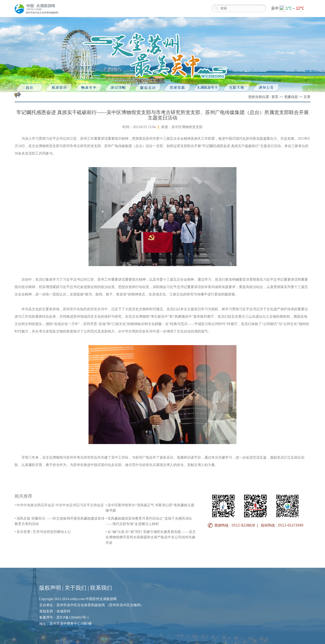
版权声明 (50, 588)
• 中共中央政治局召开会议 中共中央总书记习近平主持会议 (59, 505)
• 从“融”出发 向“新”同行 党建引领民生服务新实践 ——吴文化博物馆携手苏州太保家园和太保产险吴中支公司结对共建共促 (151, 537)
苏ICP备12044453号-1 (73, 617)
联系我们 (101, 588)
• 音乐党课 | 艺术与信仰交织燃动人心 (43, 532)
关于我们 (75, 588)
